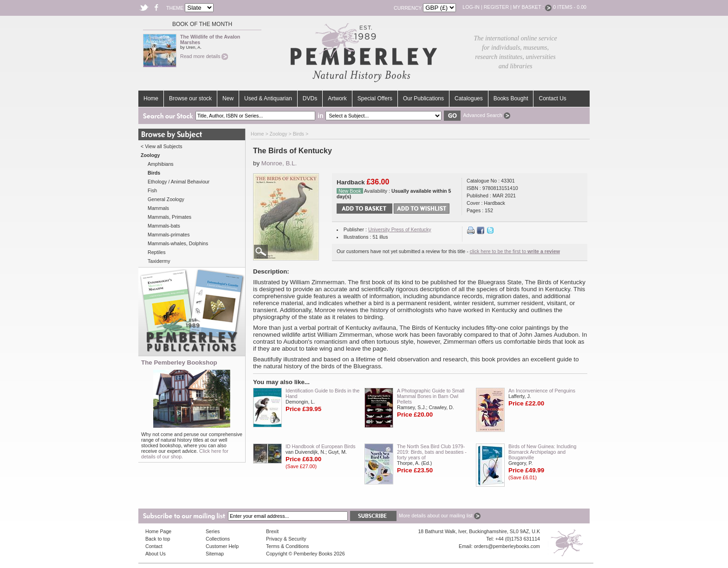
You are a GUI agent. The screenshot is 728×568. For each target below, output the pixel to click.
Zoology (279, 134)
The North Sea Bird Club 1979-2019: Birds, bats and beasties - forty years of (432, 452)
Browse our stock (190, 98)
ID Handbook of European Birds (320, 446)
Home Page (158, 531)
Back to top (158, 539)
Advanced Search (486, 115)
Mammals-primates (169, 235)
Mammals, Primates (169, 217)
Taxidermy (159, 261)
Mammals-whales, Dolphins (178, 243)
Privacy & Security (286, 539)
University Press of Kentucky (400, 229)
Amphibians (161, 164)
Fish (152, 190)
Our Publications (423, 98)
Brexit (272, 531)
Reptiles (157, 252)
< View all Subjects (162, 146)
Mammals (158, 208)
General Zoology (166, 199)
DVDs (310, 98)
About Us (156, 554)
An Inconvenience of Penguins (542, 391)
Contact (154, 546)
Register (496, 7)
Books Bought (511, 98)
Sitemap (215, 554)
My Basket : (533, 7)
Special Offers (375, 98)
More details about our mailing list (440, 516)
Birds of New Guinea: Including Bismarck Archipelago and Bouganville (542, 452)
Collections (218, 539)
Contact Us (552, 98)
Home (151, 98)
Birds (299, 134)
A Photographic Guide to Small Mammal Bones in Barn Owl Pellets (431, 396)
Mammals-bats (164, 226)
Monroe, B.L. (279, 163)
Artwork (337, 98)
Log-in (471, 7)
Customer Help (222, 546)
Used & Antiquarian (268, 98)
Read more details (204, 56)
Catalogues (469, 98)
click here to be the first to (515, 251)
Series (213, 531)
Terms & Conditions (287, 546)
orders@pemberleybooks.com (507, 546)
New (228, 98)
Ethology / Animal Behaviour (179, 182)
